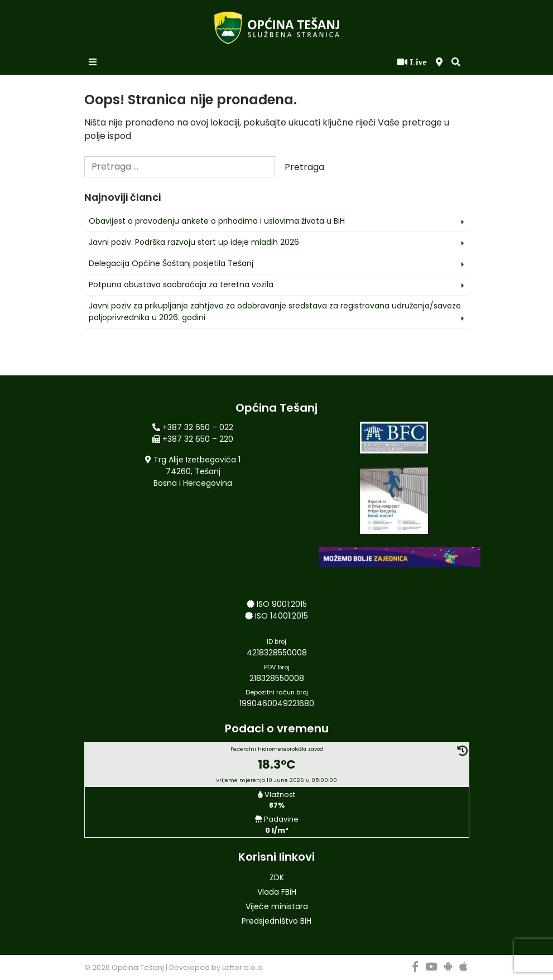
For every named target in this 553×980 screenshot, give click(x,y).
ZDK (277, 877)
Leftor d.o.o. (243, 967)
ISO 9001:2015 (282, 604)
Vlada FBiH (277, 892)
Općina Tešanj (138, 967)
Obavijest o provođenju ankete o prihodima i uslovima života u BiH (217, 221)
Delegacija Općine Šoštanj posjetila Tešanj (171, 263)
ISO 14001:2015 (282, 616)
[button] (456, 62)
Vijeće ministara (277, 906)
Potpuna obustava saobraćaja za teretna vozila (181, 284)
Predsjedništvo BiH (276, 921)
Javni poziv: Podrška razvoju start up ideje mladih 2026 (194, 242)
